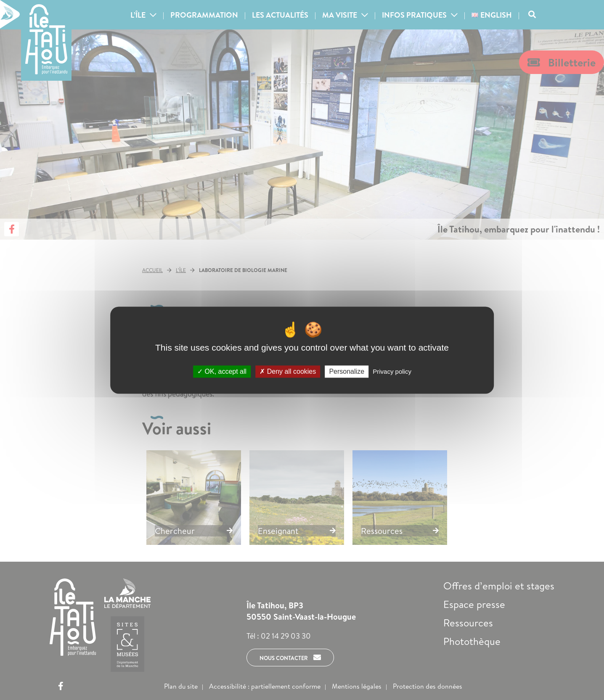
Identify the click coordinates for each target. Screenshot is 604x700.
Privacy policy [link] (392, 371)
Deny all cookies (288, 371)
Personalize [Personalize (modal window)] (347, 371)
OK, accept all (222, 371)
